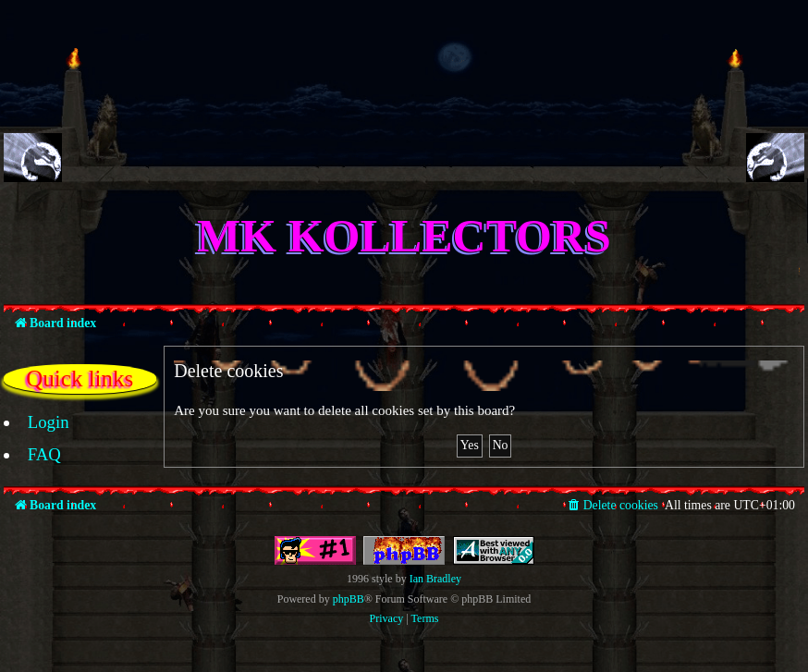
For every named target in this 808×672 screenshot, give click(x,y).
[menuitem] (38, 422)
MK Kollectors (404, 236)
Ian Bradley (435, 579)
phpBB (349, 599)
